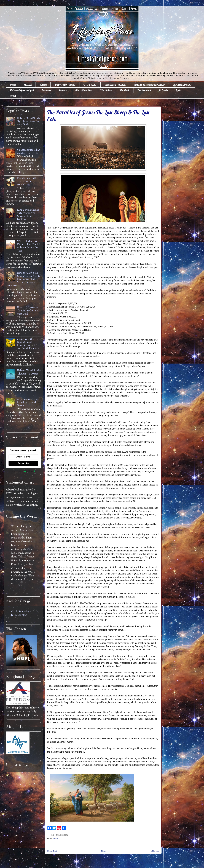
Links (178, 90)
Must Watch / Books (65, 85)
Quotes (43, 85)
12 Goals (163, 90)
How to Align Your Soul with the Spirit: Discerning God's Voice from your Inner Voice (23, 279)
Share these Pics (84, 90)
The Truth (125, 90)
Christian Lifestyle (182, 85)
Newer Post (52, 851)
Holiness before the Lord (22, 90)
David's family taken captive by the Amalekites (28, 182)
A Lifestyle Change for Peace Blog (22, 613)
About (13, 96)
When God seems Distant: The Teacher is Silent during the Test (29, 246)
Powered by (23, 471)
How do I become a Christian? (149, 85)
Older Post (155, 851)
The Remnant (144, 90)
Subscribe (23, 463)
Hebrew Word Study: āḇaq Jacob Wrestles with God (29, 122)
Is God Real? (90, 85)
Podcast (63, 90)
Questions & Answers (115, 85)
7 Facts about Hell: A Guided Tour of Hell (29, 152)
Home (13, 85)
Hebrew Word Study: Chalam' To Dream (29, 372)
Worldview (106, 90)
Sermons (46, 90)
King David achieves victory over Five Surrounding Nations (28, 215)
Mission (28, 85)
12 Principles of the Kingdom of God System (27, 402)
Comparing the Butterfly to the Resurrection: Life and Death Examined (29, 344)
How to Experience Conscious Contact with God (28, 311)
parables (56, 838)
